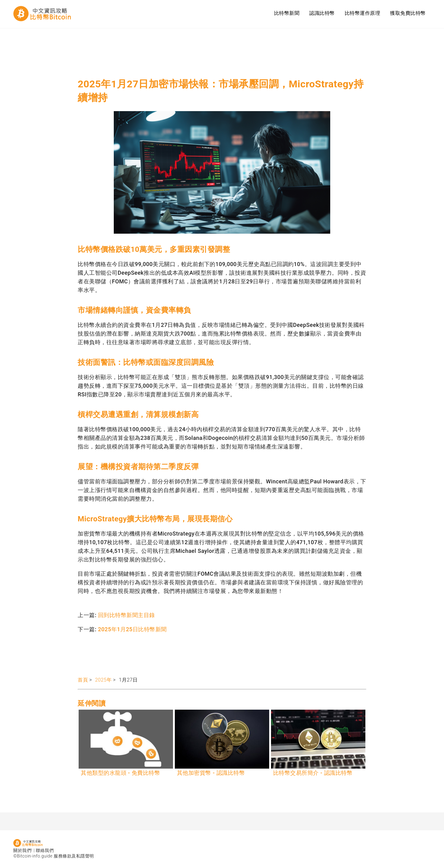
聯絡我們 (45, 850)
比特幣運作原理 (363, 13)
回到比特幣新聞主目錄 (127, 615)
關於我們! (23, 850)
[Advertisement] (190, 56)
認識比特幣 (322, 13)
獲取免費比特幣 (408, 13)
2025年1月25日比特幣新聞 (132, 629)
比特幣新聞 (287, 13)
